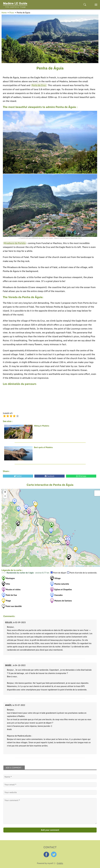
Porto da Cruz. (39, 85)
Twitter (18, 476)
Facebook (50, 476)
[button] (15, 501)
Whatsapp (81, 476)
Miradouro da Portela (15, 243)
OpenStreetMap (80, 566)
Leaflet (65, 566)
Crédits (60, 863)
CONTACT (50, 847)
